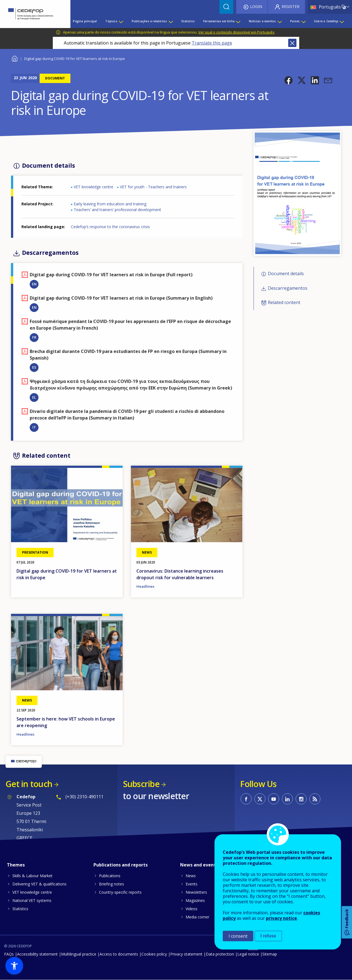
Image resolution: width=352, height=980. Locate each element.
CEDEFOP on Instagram (301, 799)
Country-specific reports (120, 892)
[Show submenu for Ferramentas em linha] (238, 21)
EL (34, 397)
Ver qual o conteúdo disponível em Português (236, 32)
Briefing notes (112, 884)
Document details (286, 274)
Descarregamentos (288, 288)
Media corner (197, 917)
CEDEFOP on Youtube (274, 799)
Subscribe (141, 784)
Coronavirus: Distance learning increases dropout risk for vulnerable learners (180, 574)
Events (192, 884)
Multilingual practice (79, 954)
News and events (199, 865)
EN (34, 284)
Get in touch (29, 784)
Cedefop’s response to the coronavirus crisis (110, 227)
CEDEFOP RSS (315, 799)
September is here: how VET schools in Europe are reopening (66, 722)
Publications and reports (121, 865)
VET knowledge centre (94, 187)
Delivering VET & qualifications (39, 884)
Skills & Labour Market (32, 876)
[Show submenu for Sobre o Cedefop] (342, 21)
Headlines (145, 586)
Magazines (195, 900)
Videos (192, 909)
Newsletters (196, 892)
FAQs (9, 954)
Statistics (20, 909)
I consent (238, 936)
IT (34, 427)
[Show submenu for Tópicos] (121, 21)
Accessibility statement (37, 954)
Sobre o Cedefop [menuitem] (326, 21)
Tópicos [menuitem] (111, 21)
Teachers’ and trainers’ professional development (117, 210)
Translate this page (212, 43)
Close (292, 43)
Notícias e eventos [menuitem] (262, 21)
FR (34, 337)
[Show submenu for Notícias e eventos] (279, 21)
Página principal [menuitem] (85, 21)
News (191, 876)
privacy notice (281, 918)
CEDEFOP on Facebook (246, 799)
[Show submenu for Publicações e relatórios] (170, 21)
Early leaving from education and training (110, 204)
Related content (284, 302)
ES (34, 367)
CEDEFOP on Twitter (260, 799)
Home (14, 58)
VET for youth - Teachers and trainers (153, 187)
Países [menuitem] (295, 21)
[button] (288, 80)
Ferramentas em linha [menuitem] (219, 21)
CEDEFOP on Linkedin (287, 799)
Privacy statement (186, 954)
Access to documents (119, 954)
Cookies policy (154, 954)
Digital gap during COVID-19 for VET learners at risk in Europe (67, 574)
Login (256, 6)
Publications (110, 876)
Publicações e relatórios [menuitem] (149, 21)
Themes (16, 865)
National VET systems (32, 900)
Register (291, 6)
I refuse (268, 936)
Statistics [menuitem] (188, 21)
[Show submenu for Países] (303, 21)
